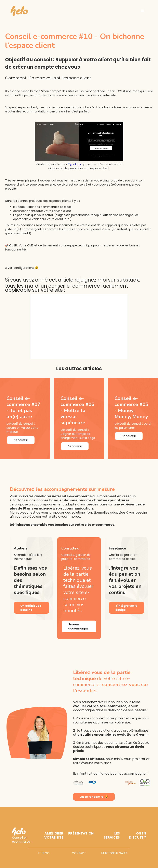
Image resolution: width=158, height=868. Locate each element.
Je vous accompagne (78, 626)
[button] (143, 11)
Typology (75, 164)
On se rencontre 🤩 (94, 797)
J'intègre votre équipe (126, 608)
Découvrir (21, 440)
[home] (19, 11)
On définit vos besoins (31, 608)
